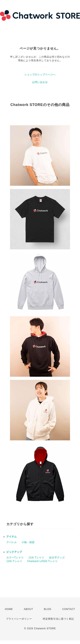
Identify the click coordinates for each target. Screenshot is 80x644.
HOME (9, 609)
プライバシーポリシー (19, 619)
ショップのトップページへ (40, 75)
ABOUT (28, 609)
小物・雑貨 (28, 542)
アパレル (12, 542)
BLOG (48, 609)
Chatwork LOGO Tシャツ (42, 561)
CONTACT (69, 609)
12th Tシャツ (14, 561)
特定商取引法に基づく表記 (58, 619)
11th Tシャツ (36, 558)
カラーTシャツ (15, 558)
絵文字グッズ (57, 558)
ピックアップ (14, 552)
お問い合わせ (40, 82)
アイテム (12, 537)
